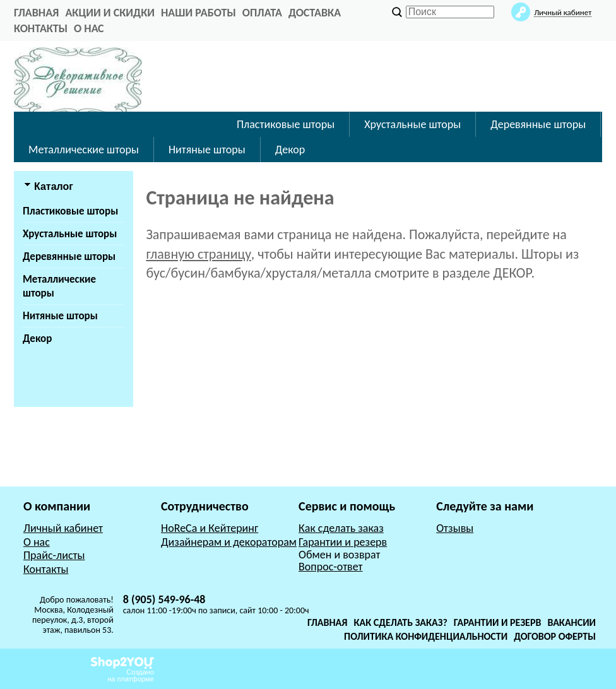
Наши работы (198, 13)
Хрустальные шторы (412, 124)
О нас (89, 28)
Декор (290, 150)
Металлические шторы (84, 150)
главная (36, 13)
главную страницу (198, 254)
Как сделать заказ (341, 528)
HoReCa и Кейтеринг (210, 528)
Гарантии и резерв (343, 542)
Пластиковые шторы (286, 124)
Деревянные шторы (538, 124)
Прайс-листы (54, 555)
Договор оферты (555, 636)
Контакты (41, 28)
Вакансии (572, 622)
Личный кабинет (63, 528)
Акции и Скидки (110, 13)
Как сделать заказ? (401, 622)
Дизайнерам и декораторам (229, 542)
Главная (327, 622)
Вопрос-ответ (331, 567)
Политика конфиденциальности (426, 636)
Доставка (315, 13)
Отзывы (455, 528)
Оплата (262, 13)
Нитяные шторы (207, 150)
